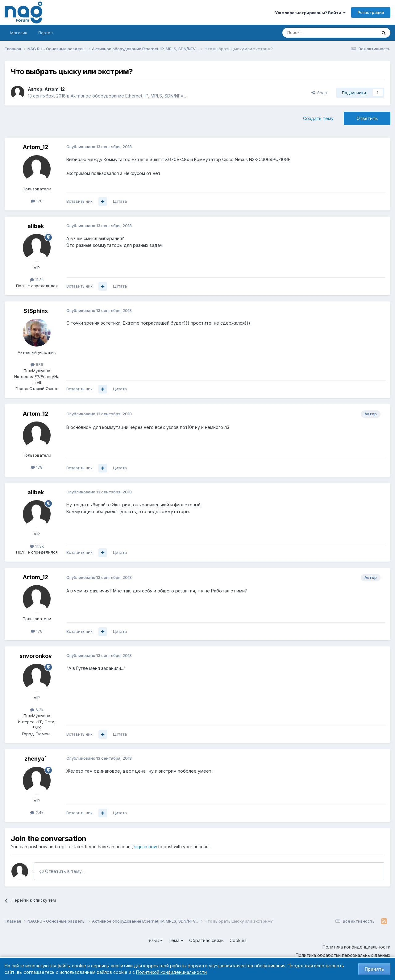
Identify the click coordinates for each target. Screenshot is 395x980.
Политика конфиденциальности (356, 947)
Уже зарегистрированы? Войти (310, 13)
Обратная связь (206, 940)
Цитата (120, 201)
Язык (156, 940)
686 (37, 364)
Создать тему (318, 118)
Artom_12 (55, 89)
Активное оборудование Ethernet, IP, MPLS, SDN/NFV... (128, 96)
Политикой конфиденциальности (171, 972)
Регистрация (371, 12)
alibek (36, 226)
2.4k (37, 812)
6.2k (37, 710)
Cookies (238, 940)
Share (320, 93)
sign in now (146, 847)
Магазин (19, 33)
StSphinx (36, 311)
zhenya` (35, 759)
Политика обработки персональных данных (343, 955)
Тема (176, 940)
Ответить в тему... (62, 871)
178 (37, 201)
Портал (46, 33)
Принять (374, 969)
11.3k (37, 280)
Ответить (367, 118)
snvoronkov (36, 656)
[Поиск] (313, 33)
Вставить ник (79, 201)
